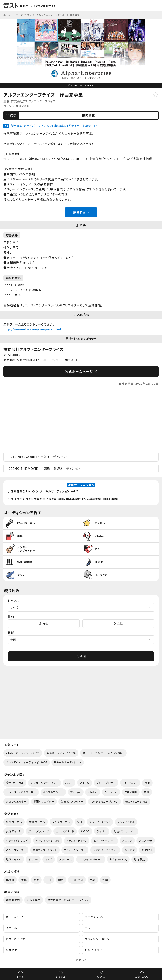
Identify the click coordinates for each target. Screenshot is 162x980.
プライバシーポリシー (99, 939)
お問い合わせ (93, 950)
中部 (49, 880)
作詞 (147, 792)
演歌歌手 (147, 850)
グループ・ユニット (100, 822)
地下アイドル (14, 859)
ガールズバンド (65, 831)
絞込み (101, 976)
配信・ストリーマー (125, 831)
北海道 (10, 880)
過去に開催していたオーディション (68, 900)
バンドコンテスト (16, 850)
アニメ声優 (146, 841)
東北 (24, 880)
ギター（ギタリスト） (17, 841)
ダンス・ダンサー (106, 783)
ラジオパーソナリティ (105, 850)
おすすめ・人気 (118, 859)
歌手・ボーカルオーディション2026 (104, 753)
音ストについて (15, 939)
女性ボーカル (37, 822)
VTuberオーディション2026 (23, 753)
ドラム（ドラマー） (77, 841)
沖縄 (105, 880)
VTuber (93, 792)
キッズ (49, 859)
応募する (81, 212)
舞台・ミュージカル (136, 801)
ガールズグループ (39, 831)
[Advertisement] (81, 419)
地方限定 (139, 859)
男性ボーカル (14, 822)
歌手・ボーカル (15, 783)
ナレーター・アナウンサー (21, 792)
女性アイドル (14, 831)
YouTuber (111, 792)
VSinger (76, 792)
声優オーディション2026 (61, 753)
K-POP (85, 831)
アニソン (127, 841)
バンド (69, 783)
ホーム (20, 976)
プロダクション (94, 917)
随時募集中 (34, 900)
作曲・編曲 (23, 106)
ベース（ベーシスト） (48, 841)
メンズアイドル (126, 822)
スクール (11, 928)
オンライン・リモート (91, 859)
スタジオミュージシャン (104, 801)
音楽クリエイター (16, 801)
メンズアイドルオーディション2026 (27, 762)
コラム (89, 928)
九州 (93, 880)
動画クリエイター (44, 801)
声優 (147, 783)
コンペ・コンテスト (75, 850)
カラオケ (130, 850)
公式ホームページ (81, 371)
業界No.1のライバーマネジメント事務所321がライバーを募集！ (54, 126)
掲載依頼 (12, 950)
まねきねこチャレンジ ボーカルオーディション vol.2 (45, 491)
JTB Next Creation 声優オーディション (37, 457)
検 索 (81, 656)
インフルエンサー (53, 792)
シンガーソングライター (45, 783)
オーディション (15, 917)
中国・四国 (77, 880)
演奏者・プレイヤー (72, 801)
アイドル (85, 783)
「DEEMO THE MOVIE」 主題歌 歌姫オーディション (45, 469)
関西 (61, 880)
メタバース (65, 859)
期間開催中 (13, 900)
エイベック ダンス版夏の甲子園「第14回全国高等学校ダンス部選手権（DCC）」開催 (65, 499)
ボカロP (33, 859)
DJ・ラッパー (130, 783)
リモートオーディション (68, 762)
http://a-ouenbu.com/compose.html (32, 329)
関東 (36, 880)
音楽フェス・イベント (45, 850)
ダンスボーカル (61, 822)
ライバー (102, 831)
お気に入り (142, 976)
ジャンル (61, 976)
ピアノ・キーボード (104, 841)
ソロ (80, 822)
